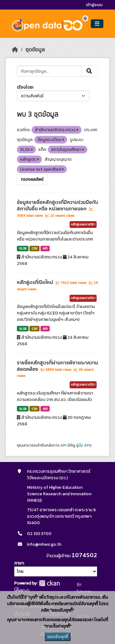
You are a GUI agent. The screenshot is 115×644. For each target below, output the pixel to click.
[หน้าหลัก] (15, 50)
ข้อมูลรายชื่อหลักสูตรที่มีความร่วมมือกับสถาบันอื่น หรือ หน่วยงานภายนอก (57, 206)
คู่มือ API (83, 445)
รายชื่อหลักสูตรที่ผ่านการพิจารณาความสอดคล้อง (57, 366)
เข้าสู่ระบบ (94, 5)
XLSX (23, 248)
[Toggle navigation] (97, 24)
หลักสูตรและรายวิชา (83, 225)
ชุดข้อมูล (35, 50)
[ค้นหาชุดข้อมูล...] (49, 71)
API (45, 248)
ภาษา (19, 563)
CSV (34, 248)
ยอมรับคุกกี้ (58, 637)
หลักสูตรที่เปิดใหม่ (36, 282)
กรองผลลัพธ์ (32, 180)
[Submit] (90, 71)
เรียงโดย (25, 87)
